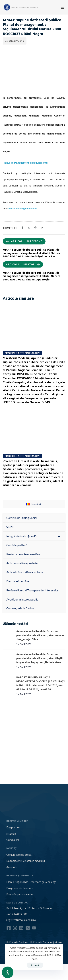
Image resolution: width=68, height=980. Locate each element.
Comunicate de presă (19, 855)
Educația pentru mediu (19, 894)
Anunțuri (11, 867)
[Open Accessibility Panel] (8, 972)
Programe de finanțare (20, 888)
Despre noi (13, 827)
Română (34, 504)
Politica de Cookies (17, 942)
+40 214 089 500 (17, 914)
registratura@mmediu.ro (21, 920)
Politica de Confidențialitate (46, 942)
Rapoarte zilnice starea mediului (26, 861)
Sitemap (11, 834)
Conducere (13, 840)
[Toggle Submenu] (59, 536)
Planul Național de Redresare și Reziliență (31, 882)
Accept (35, 965)
